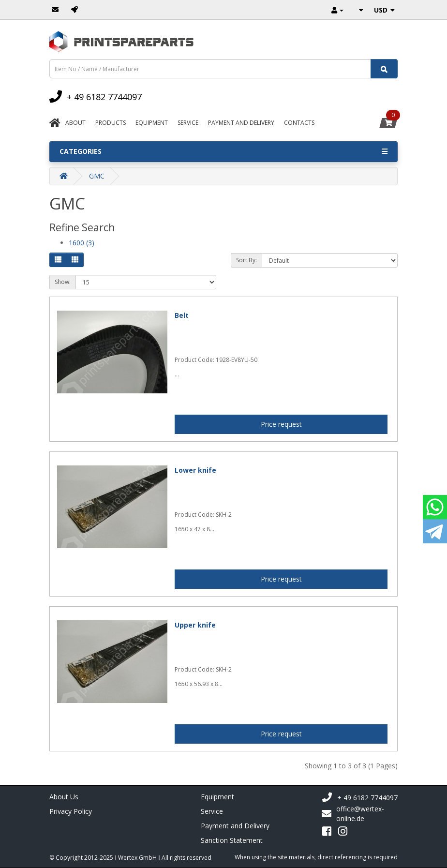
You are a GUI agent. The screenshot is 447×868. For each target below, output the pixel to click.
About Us (64, 797)
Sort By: (246, 260)
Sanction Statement (232, 840)
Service (188, 123)
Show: (63, 282)
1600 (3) (82, 243)
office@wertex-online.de (353, 814)
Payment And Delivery (241, 123)
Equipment (152, 123)
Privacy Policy (71, 811)
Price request (281, 424)
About (75, 123)
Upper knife (195, 625)
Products (111, 123)
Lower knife (195, 470)
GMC (97, 176)
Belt (182, 315)
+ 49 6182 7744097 (360, 798)
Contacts (299, 123)
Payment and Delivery (235, 826)
